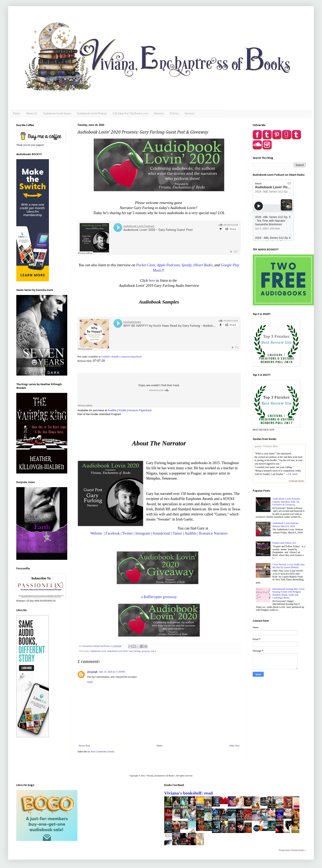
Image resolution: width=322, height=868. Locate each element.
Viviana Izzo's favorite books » (292, 850)
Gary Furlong (135, 651)
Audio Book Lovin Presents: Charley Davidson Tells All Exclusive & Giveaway (286, 502)
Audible (105, 357)
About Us (31, 113)
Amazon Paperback (131, 357)
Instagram (143, 533)
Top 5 (154, 651)
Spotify (187, 265)
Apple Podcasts (168, 265)
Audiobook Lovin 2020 (117, 651)
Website (97, 533)
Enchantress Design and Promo (96, 646)
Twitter (128, 533)
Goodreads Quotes (296, 481)
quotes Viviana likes (266, 446)
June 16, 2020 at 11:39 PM (112, 672)
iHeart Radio (203, 265)
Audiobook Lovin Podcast (92, 113)
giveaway (146, 651)
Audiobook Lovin (98, 651)
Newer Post (84, 746)
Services (190, 113)
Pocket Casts (146, 265)
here (152, 281)
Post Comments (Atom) (103, 752)
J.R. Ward (293, 474)
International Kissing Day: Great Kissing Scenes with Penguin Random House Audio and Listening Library (288, 593)
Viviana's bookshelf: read (189, 793)
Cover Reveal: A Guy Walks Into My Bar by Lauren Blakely (289, 566)
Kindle (115, 357)
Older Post (234, 746)
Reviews (159, 113)
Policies (174, 113)
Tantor (177, 533)
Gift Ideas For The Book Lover (130, 113)
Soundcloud (161, 533)
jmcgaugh (92, 672)
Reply (90, 682)
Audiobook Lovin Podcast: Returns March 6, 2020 (286, 525)
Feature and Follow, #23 (284, 543)
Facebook (113, 533)
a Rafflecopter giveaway (159, 597)
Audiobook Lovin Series (57, 113)
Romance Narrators (213, 533)
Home (17, 113)
